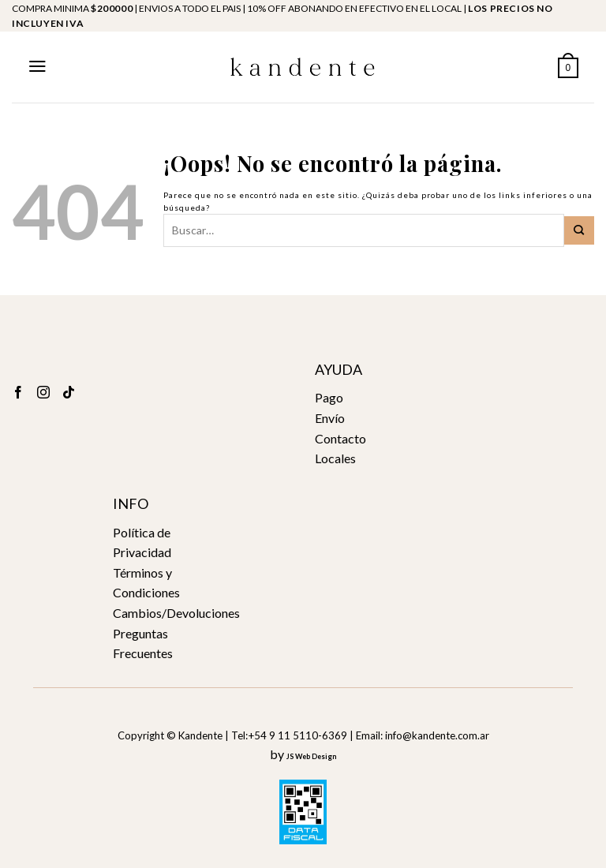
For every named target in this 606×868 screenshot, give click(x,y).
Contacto (340, 438)
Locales (335, 458)
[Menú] (37, 66)
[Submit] (579, 230)
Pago (329, 397)
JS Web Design (311, 756)
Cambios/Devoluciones (176, 613)
